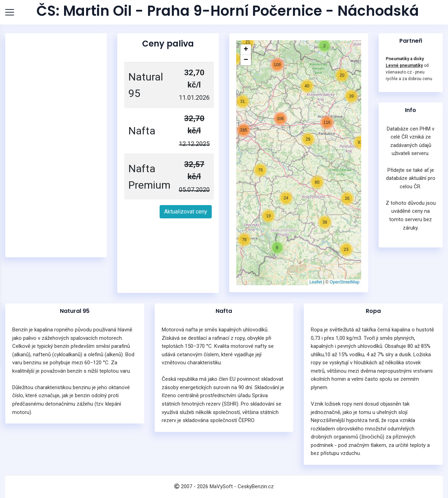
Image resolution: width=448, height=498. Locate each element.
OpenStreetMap (345, 282)
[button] (268, 216)
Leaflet (316, 282)
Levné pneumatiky (404, 65)
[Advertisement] (56, 145)
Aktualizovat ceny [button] (186, 212)
